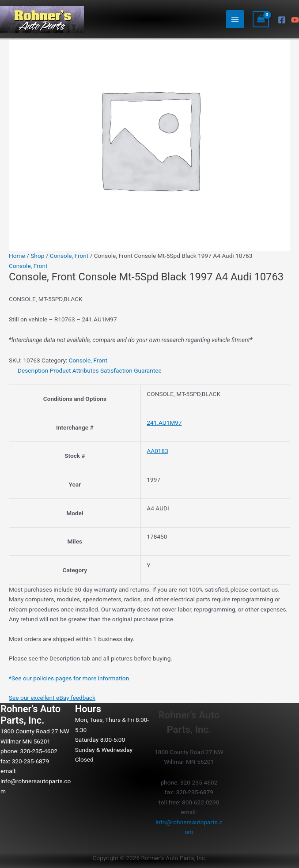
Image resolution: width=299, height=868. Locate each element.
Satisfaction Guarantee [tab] (131, 370)
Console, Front (69, 256)
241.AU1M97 (164, 423)
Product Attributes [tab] (74, 370)
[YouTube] (295, 20)
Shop (37, 256)
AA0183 (157, 451)
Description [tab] (33, 370)
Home (17, 256)
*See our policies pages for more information (69, 678)
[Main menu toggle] (235, 19)
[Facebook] (282, 20)
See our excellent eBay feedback (52, 698)
